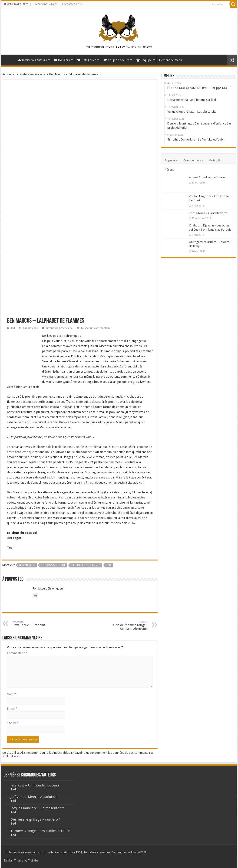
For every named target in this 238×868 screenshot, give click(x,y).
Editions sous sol (53, 565)
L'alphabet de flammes (86, 565)
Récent (169, 170)
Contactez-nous (72, 4)
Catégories (87, 60)
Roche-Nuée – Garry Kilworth (208, 213)
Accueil (10, 59)
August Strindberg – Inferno (208, 177)
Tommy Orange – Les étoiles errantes (41, 831)
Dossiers (62, 60)
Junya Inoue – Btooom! (35, 624)
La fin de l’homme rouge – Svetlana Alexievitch (124, 625)
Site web (13, 723)
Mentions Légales (46, 4)
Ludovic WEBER (137, 852)
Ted (13, 328)
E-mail (12, 709)
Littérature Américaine (30, 74)
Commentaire (17, 653)
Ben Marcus (27, 565)
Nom (11, 694)
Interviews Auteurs (33, 60)
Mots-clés (215, 160)
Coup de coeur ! (116, 60)
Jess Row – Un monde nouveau (35, 785)
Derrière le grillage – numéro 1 (36, 819)
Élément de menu (171, 60)
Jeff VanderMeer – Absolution (34, 797)
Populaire (171, 160)
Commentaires (193, 160)
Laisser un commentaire (96, 328)
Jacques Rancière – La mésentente (38, 808)
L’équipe (144, 60)
